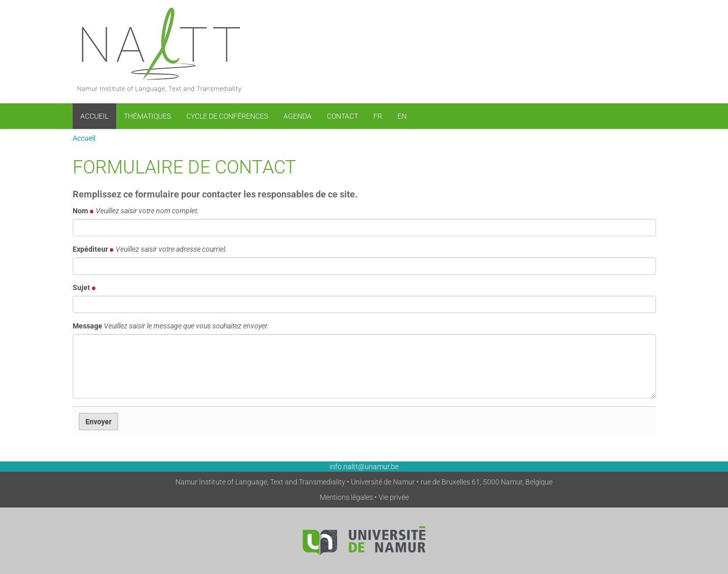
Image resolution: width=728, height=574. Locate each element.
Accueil (94, 116)
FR (378, 116)
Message (171, 326)
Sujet (84, 288)
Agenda (297, 116)
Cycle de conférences (227, 116)
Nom (136, 211)
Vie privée (394, 497)
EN (402, 116)
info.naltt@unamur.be (364, 467)
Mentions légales (346, 497)
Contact (343, 116)
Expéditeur (150, 249)
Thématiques (147, 116)
